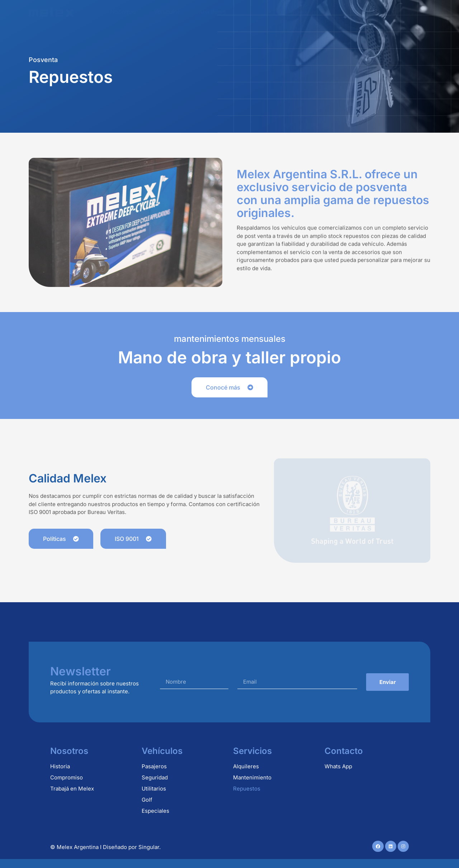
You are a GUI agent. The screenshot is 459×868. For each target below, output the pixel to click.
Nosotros (123, 12)
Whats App (338, 766)
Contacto (401, 12)
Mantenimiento (311, 12)
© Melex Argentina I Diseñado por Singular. (105, 847)
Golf (147, 800)
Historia (60, 766)
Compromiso (67, 777)
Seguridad (155, 777)
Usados (360, 12)
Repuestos (258, 12)
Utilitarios (154, 789)
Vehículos (167, 12)
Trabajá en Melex (72, 789)
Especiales (155, 811)
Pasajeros (154, 766)
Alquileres (212, 12)
